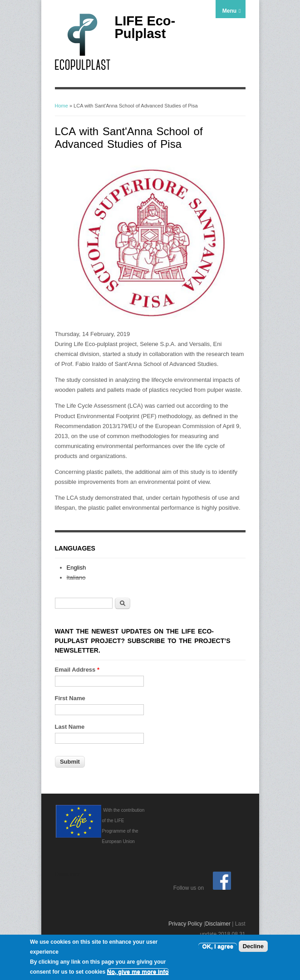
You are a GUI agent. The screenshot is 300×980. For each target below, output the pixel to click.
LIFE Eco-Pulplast (145, 27)
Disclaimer (218, 924)
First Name (70, 698)
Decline (253, 947)
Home (61, 106)
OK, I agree (218, 947)
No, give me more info (138, 972)
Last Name (70, 727)
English (76, 568)
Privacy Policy (185, 924)
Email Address (77, 670)
